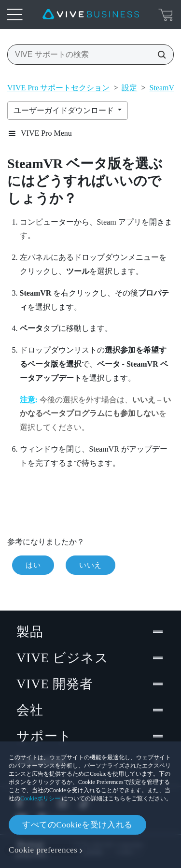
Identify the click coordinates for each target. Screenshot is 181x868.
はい (33, 565)
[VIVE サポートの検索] (159, 55)
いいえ (90, 565)
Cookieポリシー (40, 798)
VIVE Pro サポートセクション (58, 88)
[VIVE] (91, 14)
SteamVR (165, 88)
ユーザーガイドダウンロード (65, 110)
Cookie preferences (43, 850)
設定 (129, 88)
